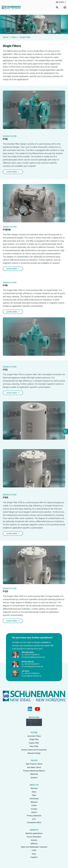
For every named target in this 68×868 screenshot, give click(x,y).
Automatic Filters (34, 736)
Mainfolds (34, 774)
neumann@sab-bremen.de (34, 657)
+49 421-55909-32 (32, 655)
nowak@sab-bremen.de (33, 666)
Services (34, 788)
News (34, 792)
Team (34, 795)
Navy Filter (34, 746)
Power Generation (34, 837)
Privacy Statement (34, 816)
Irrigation (34, 857)
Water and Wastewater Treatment (34, 847)
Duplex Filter (34, 743)
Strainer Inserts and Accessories (34, 750)
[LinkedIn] (30, 709)
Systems (34, 778)
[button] (57, 7)
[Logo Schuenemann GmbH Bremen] (11, 7)
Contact (34, 809)
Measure (34, 802)
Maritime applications (34, 833)
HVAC (34, 850)
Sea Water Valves (34, 767)
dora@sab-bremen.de (33, 676)
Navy (34, 854)
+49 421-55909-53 (32, 673)
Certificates (34, 799)
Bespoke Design (34, 753)
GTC (34, 819)
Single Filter (34, 739)
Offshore (34, 844)
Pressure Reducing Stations (34, 771)
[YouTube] (37, 709)
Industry (34, 840)
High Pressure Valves (34, 764)
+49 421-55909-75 (32, 664)
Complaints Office (34, 822)
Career (34, 805)
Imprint (34, 812)
